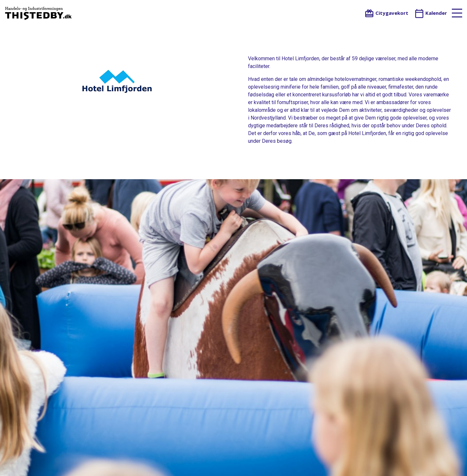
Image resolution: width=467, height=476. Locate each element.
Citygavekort (386, 13)
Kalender (431, 13)
